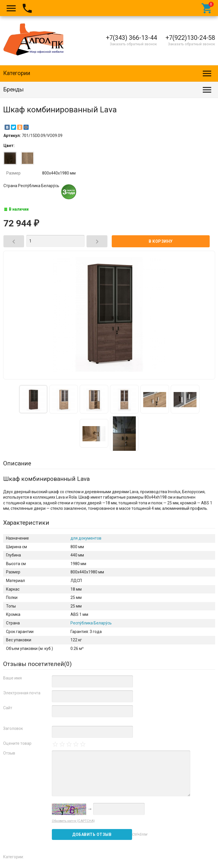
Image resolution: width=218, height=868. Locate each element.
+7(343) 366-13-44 (131, 38)
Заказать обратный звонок (133, 44)
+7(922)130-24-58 (190, 38)
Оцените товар (17, 743)
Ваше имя (12, 678)
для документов (86, 538)
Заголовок (13, 728)
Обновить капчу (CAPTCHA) (73, 821)
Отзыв (9, 753)
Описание (17, 463)
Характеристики (26, 523)
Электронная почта (22, 693)
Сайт (8, 708)
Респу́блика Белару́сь (91, 623)
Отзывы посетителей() (37, 664)
